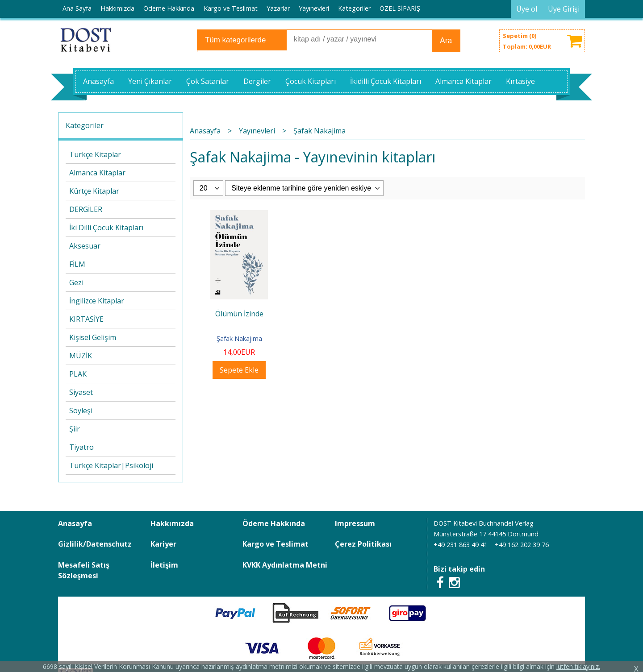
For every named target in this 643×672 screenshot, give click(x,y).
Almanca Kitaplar (97, 173)
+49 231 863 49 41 (461, 545)
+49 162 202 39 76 (522, 545)
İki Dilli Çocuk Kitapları (106, 228)
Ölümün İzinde (239, 314)
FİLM (77, 264)
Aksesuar (85, 246)
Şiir (75, 429)
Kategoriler (85, 125)
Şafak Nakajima (239, 338)
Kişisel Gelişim (93, 337)
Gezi (76, 282)
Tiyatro (81, 447)
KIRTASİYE (86, 319)
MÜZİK (81, 356)
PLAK (78, 374)
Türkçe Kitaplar (95, 154)
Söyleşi (81, 411)
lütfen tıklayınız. (578, 666)
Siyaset (81, 392)
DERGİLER (86, 209)
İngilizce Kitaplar (97, 301)
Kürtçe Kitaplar (94, 191)
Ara (446, 41)
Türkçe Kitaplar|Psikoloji (111, 465)
